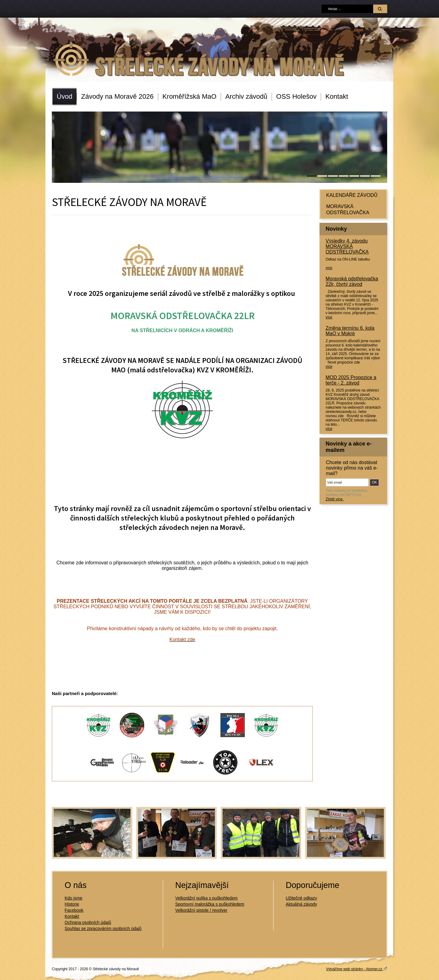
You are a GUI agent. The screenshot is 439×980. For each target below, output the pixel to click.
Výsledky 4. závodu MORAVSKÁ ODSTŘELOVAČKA (347, 246)
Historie (72, 904)
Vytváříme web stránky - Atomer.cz (357, 969)
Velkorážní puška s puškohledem (207, 898)
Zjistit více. (335, 499)
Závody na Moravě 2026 (117, 96)
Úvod (64, 96)
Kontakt (337, 96)
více (329, 268)
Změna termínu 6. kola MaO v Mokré (350, 331)
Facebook (74, 910)
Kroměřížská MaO (189, 96)
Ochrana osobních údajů (88, 922)
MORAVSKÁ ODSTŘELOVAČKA (348, 209)
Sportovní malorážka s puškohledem (210, 904)
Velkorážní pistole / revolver (201, 910)
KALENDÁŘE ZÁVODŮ (352, 195)
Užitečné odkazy (301, 898)
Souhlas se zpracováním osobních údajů (103, 929)
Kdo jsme (73, 898)
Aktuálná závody (301, 904)
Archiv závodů (246, 96)
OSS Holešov (296, 96)
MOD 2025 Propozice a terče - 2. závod (351, 380)
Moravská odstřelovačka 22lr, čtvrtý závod (352, 281)
